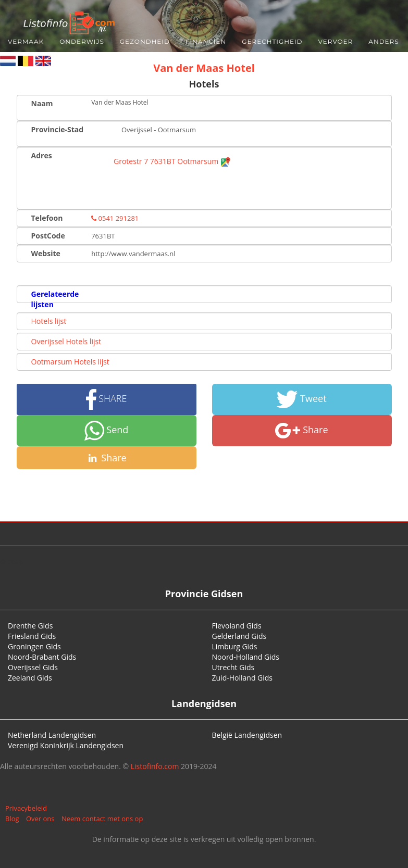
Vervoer (336, 41)
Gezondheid (145, 41)
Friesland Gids (32, 636)
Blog (12, 819)
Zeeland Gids (30, 678)
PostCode (48, 236)
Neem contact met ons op (102, 819)
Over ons (40, 819)
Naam (42, 103)
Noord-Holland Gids (246, 657)
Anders (384, 41)
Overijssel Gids (33, 667)
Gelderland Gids (239, 636)
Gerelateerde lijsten (55, 299)
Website (46, 253)
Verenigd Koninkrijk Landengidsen (66, 745)
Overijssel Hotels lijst (66, 341)
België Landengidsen (247, 735)
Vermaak (26, 41)
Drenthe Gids (30, 626)
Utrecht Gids (233, 667)
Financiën (206, 41)
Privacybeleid (26, 808)
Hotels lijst (49, 321)
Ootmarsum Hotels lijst (70, 362)
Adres (42, 155)
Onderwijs (82, 41)
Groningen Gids (34, 646)
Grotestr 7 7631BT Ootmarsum (172, 161)
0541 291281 (115, 218)
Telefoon (47, 218)
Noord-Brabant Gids (42, 657)
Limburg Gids (235, 646)
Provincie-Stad (58, 129)
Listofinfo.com (155, 766)
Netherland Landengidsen (52, 735)
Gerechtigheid (272, 41)
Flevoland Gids (237, 626)
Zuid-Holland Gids (243, 678)
